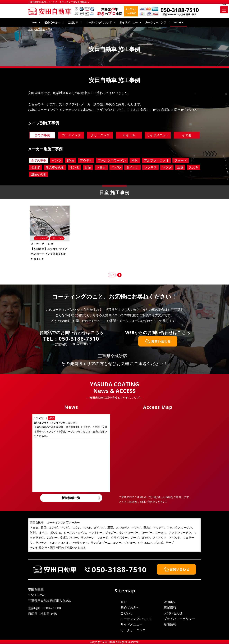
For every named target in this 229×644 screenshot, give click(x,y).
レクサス (150, 167)
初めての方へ (52, 22)
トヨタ (101, 167)
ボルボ (35, 167)
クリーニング (100, 135)
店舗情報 (170, 607)
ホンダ (75, 167)
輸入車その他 (55, 167)
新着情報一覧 (71, 498)
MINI (135, 160)
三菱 (180, 167)
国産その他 (39, 174)
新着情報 (170, 624)
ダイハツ (132, 167)
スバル (116, 167)
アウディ (86, 160)
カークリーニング (156, 22)
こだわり (73, 22)
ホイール (129, 135)
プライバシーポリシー (179, 619)
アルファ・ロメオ (156, 160)
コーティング (71, 135)
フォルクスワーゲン (112, 160)
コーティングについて (99, 22)
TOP (34, 22)
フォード (181, 160)
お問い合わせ (173, 613)
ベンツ (57, 160)
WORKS (179, 22)
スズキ (194, 167)
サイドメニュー (129, 22)
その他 (187, 135)
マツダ (167, 167)
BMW (71, 160)
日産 (88, 167)
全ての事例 (42, 135)
